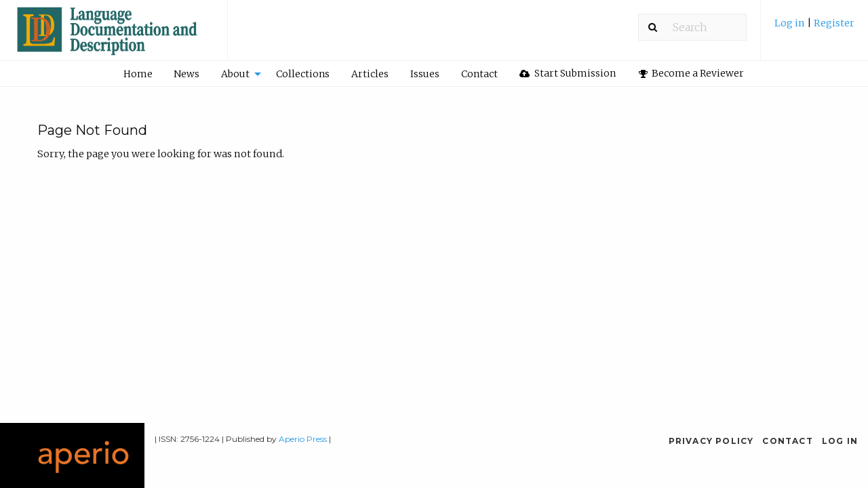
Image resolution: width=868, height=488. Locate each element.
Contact (479, 74)
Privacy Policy (711, 441)
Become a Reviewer (692, 73)
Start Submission (568, 73)
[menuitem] (814, 28)
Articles (370, 74)
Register (834, 23)
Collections (303, 74)
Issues (425, 74)
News (186, 74)
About (235, 74)
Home (138, 74)
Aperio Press (303, 439)
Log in (791, 23)
